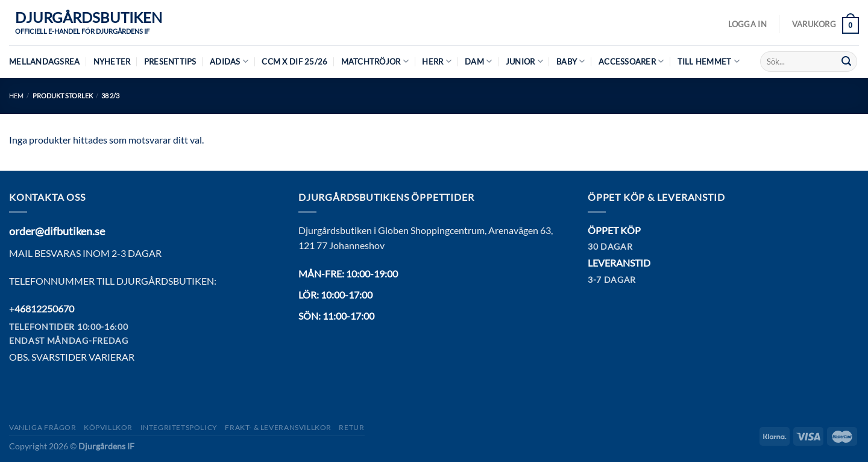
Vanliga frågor (43, 427)
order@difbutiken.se (57, 231)
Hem (16, 96)
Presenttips (170, 62)
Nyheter (112, 62)
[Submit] (846, 62)
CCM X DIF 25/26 (294, 62)
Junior (524, 61)
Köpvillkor (108, 427)
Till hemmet (709, 61)
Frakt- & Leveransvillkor (278, 427)
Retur (351, 427)
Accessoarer (631, 61)
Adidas (229, 61)
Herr (436, 61)
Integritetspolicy (179, 427)
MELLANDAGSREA (44, 62)
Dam (478, 61)
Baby (571, 61)
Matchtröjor (375, 61)
